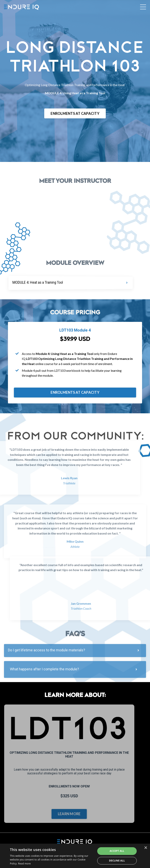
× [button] (146, 848)
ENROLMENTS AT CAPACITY (75, 113)
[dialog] (75, 856)
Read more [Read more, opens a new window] (24, 864)
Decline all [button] (117, 861)
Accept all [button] (117, 851)
